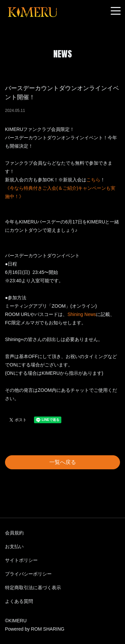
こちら (93, 180)
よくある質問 (19, 601)
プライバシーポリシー (28, 574)
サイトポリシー (21, 560)
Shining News (82, 314)
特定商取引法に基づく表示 (33, 588)
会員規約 (14, 533)
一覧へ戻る (63, 462)
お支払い (14, 546)
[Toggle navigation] (116, 11)
